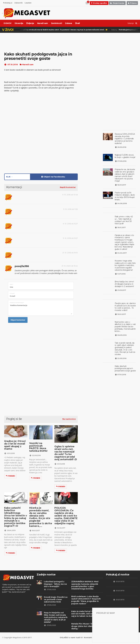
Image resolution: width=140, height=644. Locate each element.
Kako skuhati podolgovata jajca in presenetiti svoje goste (125, 359)
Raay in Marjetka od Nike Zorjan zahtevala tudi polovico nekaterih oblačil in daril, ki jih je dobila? (56, 616)
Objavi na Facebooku (53, 177)
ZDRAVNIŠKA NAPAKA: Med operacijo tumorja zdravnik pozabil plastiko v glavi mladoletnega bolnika (84, 585)
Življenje (30, 23)
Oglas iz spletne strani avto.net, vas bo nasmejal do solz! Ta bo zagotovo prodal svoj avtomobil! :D (66, 453)
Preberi (10, 476)
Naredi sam (43, 23)
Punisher (53, 30)
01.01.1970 (119, 581)
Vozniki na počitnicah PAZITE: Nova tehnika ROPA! (41, 447)
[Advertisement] (41, 349)
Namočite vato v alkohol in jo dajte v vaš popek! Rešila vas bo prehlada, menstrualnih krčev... (125, 321)
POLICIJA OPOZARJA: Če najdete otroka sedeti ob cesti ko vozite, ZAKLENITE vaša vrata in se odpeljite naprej (65, 516)
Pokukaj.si (8, 3)
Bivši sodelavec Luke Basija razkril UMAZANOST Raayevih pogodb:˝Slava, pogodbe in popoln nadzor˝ (85, 600)
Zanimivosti (56, 23)
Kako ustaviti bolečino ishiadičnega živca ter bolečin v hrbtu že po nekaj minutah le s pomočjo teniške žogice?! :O (15, 517)
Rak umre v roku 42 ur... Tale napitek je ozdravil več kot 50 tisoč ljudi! (125, 217)
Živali (77, 23)
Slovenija (19, 23)
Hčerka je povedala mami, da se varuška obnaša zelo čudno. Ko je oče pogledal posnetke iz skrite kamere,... (41, 516)
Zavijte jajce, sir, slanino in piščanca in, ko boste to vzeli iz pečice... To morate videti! (125, 302)
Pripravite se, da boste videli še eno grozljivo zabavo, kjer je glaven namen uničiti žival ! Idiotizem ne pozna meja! (124, 173)
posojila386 (22, 266)
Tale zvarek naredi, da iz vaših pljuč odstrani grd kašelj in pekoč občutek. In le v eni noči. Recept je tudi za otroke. (125, 341)
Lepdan (29, 3)
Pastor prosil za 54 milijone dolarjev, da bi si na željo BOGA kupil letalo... (125, 194)
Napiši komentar (68, 187)
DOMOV (8, 23)
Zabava (68, 23)
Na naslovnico (69, 419)
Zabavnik (19, 3)
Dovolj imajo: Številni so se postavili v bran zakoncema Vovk (55, 599)
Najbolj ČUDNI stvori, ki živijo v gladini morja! (125, 154)
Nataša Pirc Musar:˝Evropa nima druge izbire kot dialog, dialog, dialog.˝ (86, 626)
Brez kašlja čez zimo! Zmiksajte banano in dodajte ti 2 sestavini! (124, 279)
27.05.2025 (50, 589)
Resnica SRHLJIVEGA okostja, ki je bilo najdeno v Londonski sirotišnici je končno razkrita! (125, 137)
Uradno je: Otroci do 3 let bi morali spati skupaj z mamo (14, 445)
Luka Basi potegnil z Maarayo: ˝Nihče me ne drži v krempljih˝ (55, 584)
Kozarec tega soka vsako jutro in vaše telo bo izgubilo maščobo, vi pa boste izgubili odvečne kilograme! (125, 261)
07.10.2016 (11, 65)
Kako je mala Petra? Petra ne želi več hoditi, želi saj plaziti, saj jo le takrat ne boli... (87, 614)
